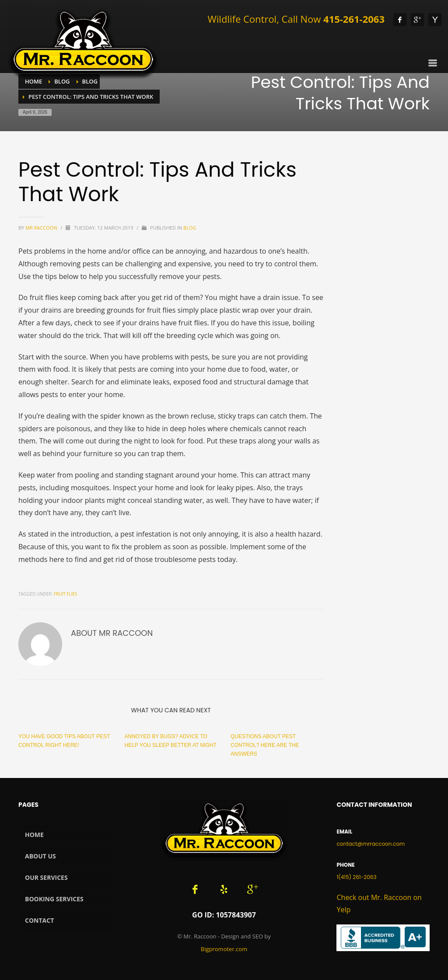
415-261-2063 (354, 19)
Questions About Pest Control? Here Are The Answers (265, 745)
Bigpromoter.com (224, 949)
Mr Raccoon (42, 228)
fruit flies (66, 594)
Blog (190, 228)
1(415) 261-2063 (356, 877)
